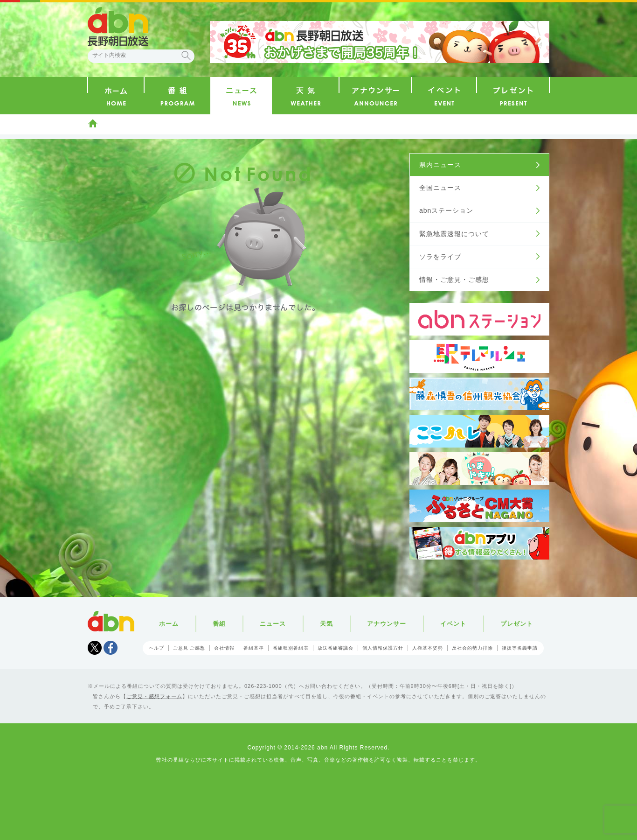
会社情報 (224, 648)
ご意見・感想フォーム (154, 696)
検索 (186, 56)
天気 (326, 624)
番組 (219, 624)
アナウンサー (387, 624)
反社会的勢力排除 (472, 648)
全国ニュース (440, 188)
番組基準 (254, 648)
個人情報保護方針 (383, 648)
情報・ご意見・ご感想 (454, 280)
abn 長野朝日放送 (118, 27)
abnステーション (446, 210)
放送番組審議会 (336, 648)
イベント (453, 624)
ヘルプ (156, 648)
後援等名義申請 (520, 648)
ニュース (273, 624)
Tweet (95, 648)
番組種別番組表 (291, 648)
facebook (111, 648)
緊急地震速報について (454, 234)
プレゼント (517, 624)
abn (111, 621)
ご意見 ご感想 (189, 648)
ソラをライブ (440, 257)
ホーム (93, 123)
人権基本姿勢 (428, 648)
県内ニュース (440, 165)
